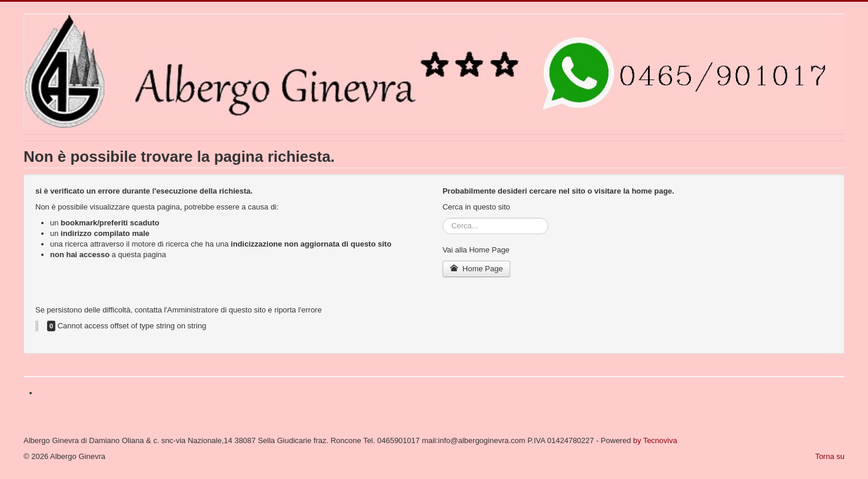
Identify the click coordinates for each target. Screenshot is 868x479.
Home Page (477, 269)
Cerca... (443, 218)
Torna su (830, 456)
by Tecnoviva (655, 440)
